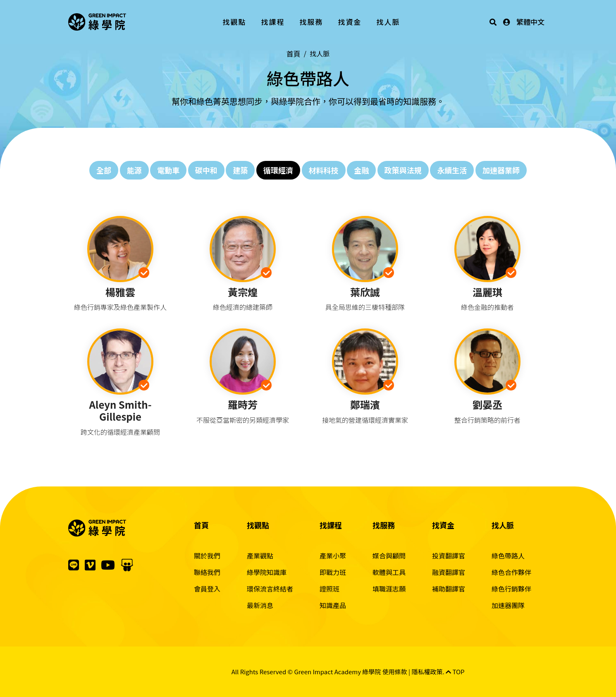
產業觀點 (260, 556)
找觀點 (235, 22)
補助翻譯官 (449, 589)
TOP (455, 672)
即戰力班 (333, 572)
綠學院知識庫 (267, 572)
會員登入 (207, 589)
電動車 (168, 170)
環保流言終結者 (270, 589)
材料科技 (324, 170)
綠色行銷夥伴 (511, 589)
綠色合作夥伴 (511, 572)
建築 (240, 170)
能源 (134, 170)
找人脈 (388, 22)
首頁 (294, 54)
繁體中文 (530, 22)
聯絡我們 (207, 572)
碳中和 (206, 170)
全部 (104, 170)
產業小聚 (333, 556)
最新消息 (260, 605)
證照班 (329, 589)
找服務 (312, 22)
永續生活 (452, 170)
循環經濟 (278, 170)
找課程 (273, 22)
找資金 (350, 22)
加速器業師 (501, 170)
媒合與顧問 (389, 556)
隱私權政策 (427, 672)
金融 (361, 170)
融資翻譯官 (449, 572)
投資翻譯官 (449, 556)
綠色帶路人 (508, 556)
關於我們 (207, 556)
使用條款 (395, 672)
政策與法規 (403, 170)
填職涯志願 (389, 589)
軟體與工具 (389, 572)
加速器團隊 (508, 605)
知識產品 (333, 605)
